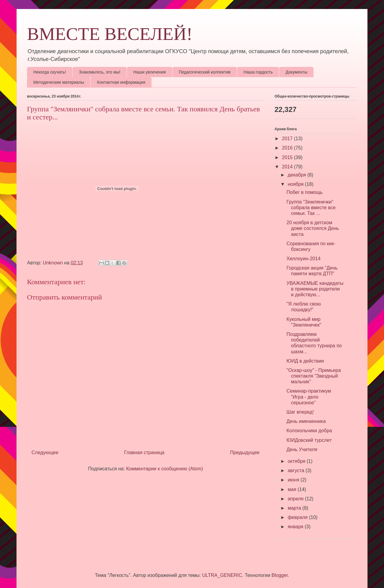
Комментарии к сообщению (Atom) (165, 469)
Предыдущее (245, 452)
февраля (298, 517)
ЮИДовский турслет (309, 440)
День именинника (306, 421)
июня (294, 480)
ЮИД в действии (305, 361)
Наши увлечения (150, 72)
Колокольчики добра (309, 431)
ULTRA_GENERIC (222, 575)
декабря (297, 175)
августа (297, 470)
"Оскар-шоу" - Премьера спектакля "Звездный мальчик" (314, 376)
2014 (288, 167)
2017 (288, 139)
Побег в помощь (304, 192)
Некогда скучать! (50, 72)
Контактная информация (121, 82)
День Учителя (302, 449)
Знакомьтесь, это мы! (100, 72)
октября (297, 461)
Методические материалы (59, 82)
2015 (288, 157)
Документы (296, 72)
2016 (288, 148)
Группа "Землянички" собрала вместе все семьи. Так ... (311, 208)
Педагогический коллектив (205, 72)
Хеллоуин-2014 (303, 259)
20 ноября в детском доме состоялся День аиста (313, 228)
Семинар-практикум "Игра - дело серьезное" (309, 397)
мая (293, 489)
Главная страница (144, 452)
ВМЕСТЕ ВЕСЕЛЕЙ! (110, 34)
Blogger (280, 575)
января (296, 527)
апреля (296, 499)
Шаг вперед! (300, 412)
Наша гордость (258, 72)
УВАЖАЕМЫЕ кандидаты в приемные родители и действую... (315, 289)
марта (295, 508)
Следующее (45, 452)
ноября (296, 184)
